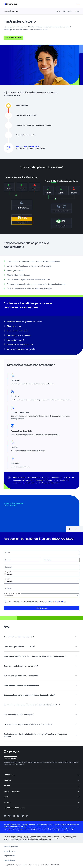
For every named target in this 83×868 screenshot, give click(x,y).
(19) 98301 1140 (22, 826)
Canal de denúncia (9, 860)
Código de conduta (9, 856)
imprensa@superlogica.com (66, 828)
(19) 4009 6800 (37, 825)
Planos (77, 11)
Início (58, 11)
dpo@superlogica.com (45, 840)
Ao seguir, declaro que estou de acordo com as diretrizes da (36, 602)
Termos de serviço (9, 851)
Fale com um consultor (13, 38)
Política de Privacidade (57, 602)
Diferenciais (67, 11)
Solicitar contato (42, 608)
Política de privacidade (11, 847)
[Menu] (78, 4)
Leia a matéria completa (27, 521)
